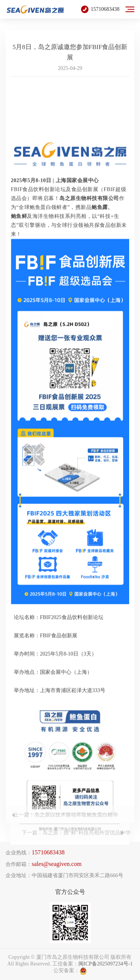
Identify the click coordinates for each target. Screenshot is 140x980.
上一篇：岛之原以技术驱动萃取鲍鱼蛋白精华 (66, 821)
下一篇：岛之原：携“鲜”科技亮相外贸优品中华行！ (76, 842)
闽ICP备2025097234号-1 (105, 964)
